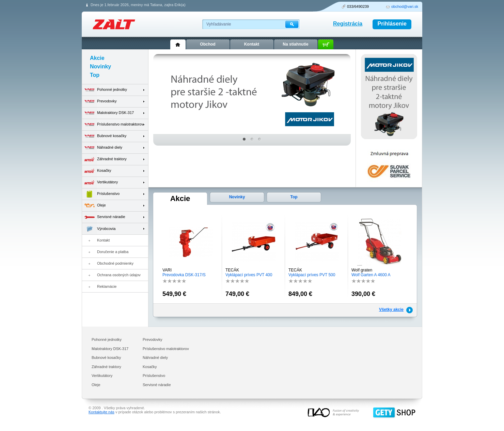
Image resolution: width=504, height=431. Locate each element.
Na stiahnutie (295, 44)
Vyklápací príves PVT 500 (312, 275)
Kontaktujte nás (101, 412)
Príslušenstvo (101, 194)
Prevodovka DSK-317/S (184, 275)
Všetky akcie (391, 310)
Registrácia (348, 24)
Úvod (178, 44)
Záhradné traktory (104, 159)
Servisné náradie (104, 217)
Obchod (208, 44)
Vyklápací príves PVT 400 (249, 275)
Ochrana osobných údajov (119, 275)
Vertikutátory (100, 183)
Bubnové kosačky (104, 136)
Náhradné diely (102, 148)
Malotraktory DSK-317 (108, 113)
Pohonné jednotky (105, 90)
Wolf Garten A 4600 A (371, 275)
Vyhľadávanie (219, 24)
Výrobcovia (99, 229)
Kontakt (103, 240)
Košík (326, 44)
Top (294, 197)
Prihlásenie (392, 24)
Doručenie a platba (113, 252)
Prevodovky (99, 102)
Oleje (94, 206)
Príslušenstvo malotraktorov (113, 125)
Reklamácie (107, 286)
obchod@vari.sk (405, 6)
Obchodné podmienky (115, 263)
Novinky (237, 197)
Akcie (180, 198)
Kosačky (97, 171)
